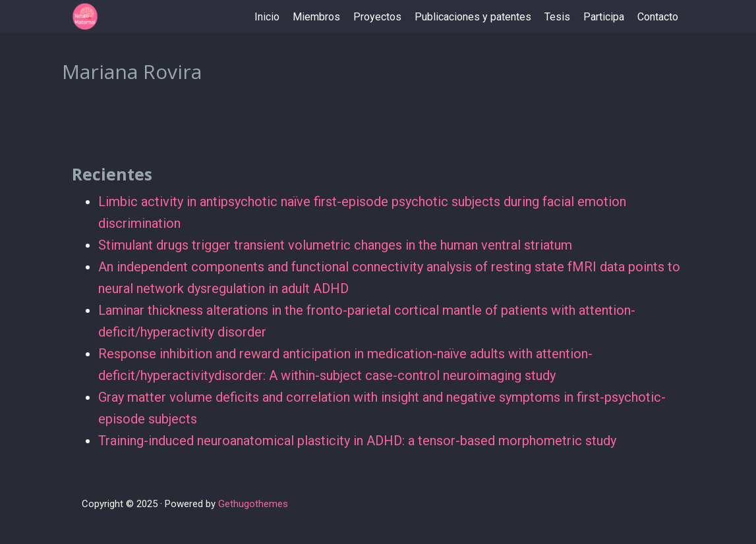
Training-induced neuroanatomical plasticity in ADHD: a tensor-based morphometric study (357, 441)
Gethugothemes (253, 504)
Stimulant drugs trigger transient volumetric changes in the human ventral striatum (335, 245)
